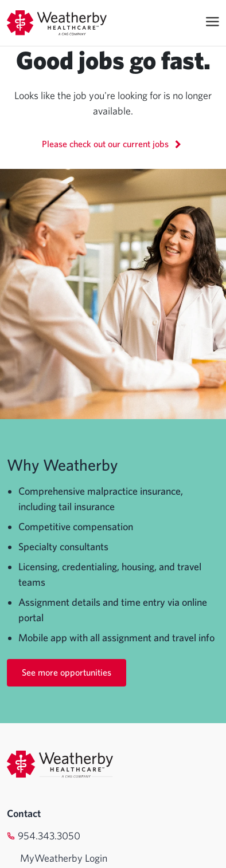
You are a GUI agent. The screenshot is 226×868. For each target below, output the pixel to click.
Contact (24, 813)
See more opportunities (67, 672)
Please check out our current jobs (113, 143)
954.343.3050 (49, 836)
